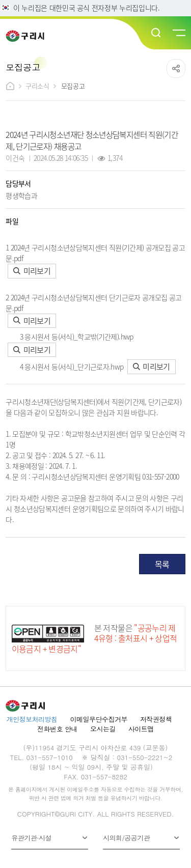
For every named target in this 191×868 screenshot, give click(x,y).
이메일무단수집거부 (99, 719)
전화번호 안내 (57, 729)
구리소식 (37, 86)
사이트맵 (141, 729)
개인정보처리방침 (32, 719)
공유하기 (176, 68)
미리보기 (32, 271)
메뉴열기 (178, 33)
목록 (162, 564)
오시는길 (103, 729)
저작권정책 (156, 719)
